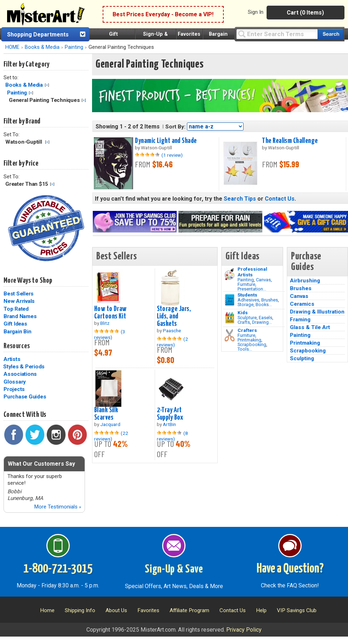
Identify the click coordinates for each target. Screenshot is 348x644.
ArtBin (169, 424)
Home (47, 610)
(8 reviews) (172, 436)
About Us (116, 610)
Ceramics (302, 304)
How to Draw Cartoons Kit (110, 313)
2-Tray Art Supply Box (170, 414)
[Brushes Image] (230, 300)
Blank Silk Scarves (106, 414)
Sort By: (175, 127)
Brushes (270, 300)
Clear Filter (47, 85)
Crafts (244, 322)
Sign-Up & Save (174, 569)
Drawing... (262, 322)
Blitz (105, 323)
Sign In (256, 12)
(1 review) (172, 155)
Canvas (263, 280)
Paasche (172, 330)
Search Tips (240, 199)
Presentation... (252, 289)
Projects (14, 389)
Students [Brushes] (247, 295)
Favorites (189, 34)
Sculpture (247, 318)
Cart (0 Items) (305, 13)
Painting (74, 47)
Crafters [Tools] (247, 330)
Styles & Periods (24, 367)
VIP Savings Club (297, 610)
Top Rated (16, 309)
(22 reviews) (111, 436)
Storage (246, 304)
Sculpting (302, 358)
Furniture (246, 284)
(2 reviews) (172, 342)
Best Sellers (19, 294)
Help (261, 610)
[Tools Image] (230, 335)
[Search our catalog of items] (330, 34)
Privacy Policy (244, 630)
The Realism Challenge (290, 141)
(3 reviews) (110, 334)
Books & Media (42, 47)
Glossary (15, 382)
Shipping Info (80, 610)
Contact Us (280, 199)
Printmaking (249, 340)
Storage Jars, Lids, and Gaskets (174, 316)
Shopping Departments (38, 34)
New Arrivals (19, 301)
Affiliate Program (189, 610)
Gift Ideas (15, 324)
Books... (264, 304)
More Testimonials (58, 507)
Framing (300, 320)
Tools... (245, 349)
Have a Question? (290, 569)
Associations (20, 374)
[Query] (277, 34)
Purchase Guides (25, 397)
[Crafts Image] (230, 318)
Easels (266, 318)
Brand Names (20, 316)
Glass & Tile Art (310, 327)
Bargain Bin (17, 332)
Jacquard (110, 424)
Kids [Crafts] (243, 312)
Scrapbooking (252, 344)
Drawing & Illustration (317, 312)
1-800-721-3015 (58, 569)
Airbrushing (305, 281)
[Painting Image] (230, 274)
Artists (12, 359)
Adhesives (248, 300)
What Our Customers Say (41, 464)
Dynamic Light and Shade (166, 141)
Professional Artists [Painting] (252, 272)
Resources (17, 346)
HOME (12, 47)
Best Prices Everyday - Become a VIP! (163, 14)
